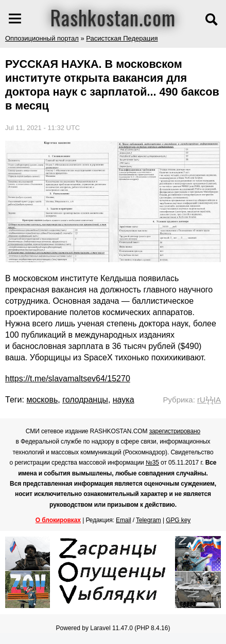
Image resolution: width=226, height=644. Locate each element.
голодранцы (85, 400)
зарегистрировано (175, 431)
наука (124, 400)
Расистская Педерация (122, 38)
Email (124, 520)
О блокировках (58, 520)
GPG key (178, 520)
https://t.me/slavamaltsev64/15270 (68, 379)
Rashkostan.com (113, 17)
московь (42, 400)
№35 (152, 463)
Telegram (149, 520)
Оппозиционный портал (42, 38)
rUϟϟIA (209, 400)
